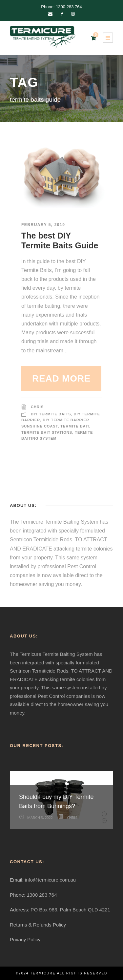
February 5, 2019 (43, 225)
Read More (61, 378)
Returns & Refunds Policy (38, 925)
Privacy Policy (25, 939)
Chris (37, 407)
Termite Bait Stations (47, 432)
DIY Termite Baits (51, 414)
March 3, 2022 (40, 817)
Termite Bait (75, 426)
